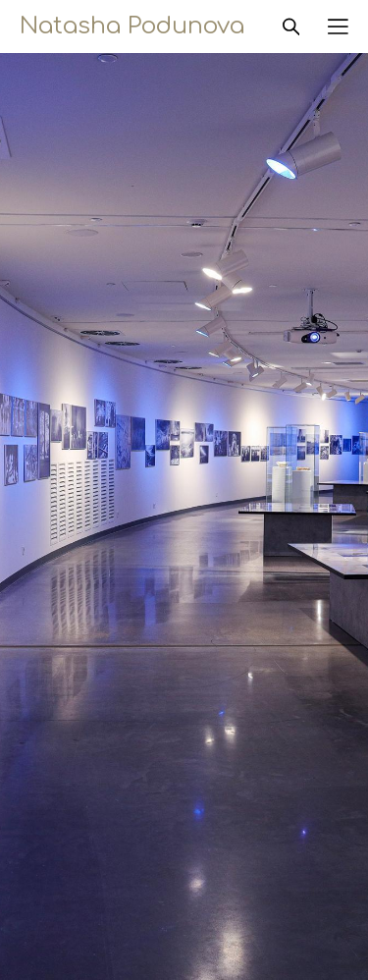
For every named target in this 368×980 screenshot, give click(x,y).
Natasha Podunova (132, 27)
